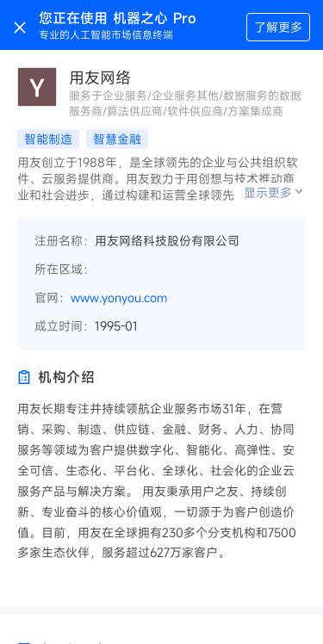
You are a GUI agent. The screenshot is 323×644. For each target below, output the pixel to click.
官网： (53, 297)
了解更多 (278, 27)
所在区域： (65, 269)
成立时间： (65, 326)
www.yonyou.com (119, 297)
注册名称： (65, 241)
